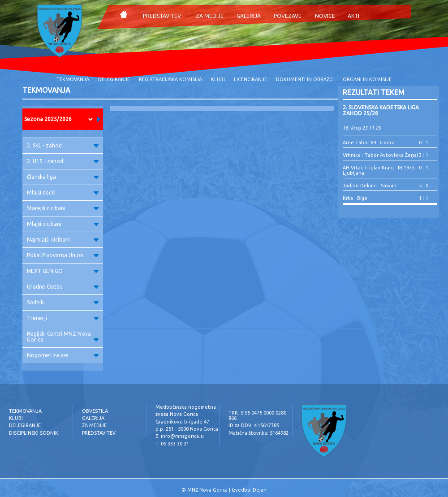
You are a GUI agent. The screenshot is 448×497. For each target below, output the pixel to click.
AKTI (353, 16)
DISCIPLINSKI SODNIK (34, 433)
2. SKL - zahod (63, 145)
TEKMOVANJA (73, 79)
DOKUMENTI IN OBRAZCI (305, 79)
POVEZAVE (288, 16)
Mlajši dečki (63, 192)
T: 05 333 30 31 (172, 444)
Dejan (260, 490)
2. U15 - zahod (63, 161)
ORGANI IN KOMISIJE (367, 79)
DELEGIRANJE (114, 79)
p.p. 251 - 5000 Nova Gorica (187, 429)
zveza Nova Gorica (177, 414)
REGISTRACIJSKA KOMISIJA (170, 79)
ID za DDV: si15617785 (254, 425)
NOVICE (325, 16)
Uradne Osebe (63, 287)
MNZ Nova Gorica (207, 490)
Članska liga (63, 177)
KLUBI (218, 79)
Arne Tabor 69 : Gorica (369, 143)
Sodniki (63, 302)
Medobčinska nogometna (186, 407)
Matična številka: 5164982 (258, 433)
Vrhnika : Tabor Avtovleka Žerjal (380, 155)
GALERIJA (249, 16)
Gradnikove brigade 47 (182, 422)
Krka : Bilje (355, 198)
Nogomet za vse (63, 355)
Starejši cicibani (63, 208)
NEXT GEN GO (63, 271)
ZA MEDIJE (210, 16)
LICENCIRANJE (250, 79)
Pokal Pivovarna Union (63, 255)
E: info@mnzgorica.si (180, 436)
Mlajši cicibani (63, 224)
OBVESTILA (95, 411)
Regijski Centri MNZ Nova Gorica (63, 337)
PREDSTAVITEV (162, 16)
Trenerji (63, 318)
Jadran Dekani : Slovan (370, 186)
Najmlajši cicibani (63, 240)
